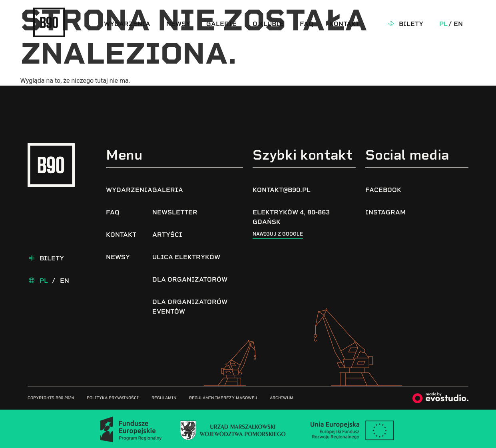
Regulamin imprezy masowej (223, 398)
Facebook (383, 190)
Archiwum (282, 398)
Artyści (167, 235)
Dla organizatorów (190, 279)
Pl (443, 24)
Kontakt (345, 24)
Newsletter (175, 212)
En (458, 24)
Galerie (221, 24)
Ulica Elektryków (186, 257)
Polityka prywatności (113, 398)
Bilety (411, 24)
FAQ (307, 24)
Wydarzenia (127, 24)
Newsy (178, 24)
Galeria (168, 190)
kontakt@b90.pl (282, 190)
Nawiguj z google (278, 234)
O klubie (268, 24)
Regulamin (164, 398)
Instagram (385, 212)
